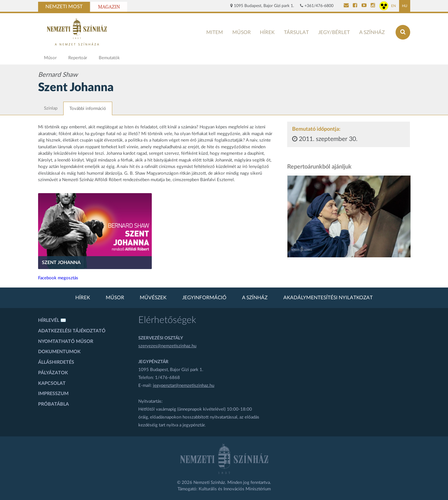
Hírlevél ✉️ (52, 320)
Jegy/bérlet (334, 32)
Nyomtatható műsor (66, 341)
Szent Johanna (61, 263)
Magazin (109, 7)
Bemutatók (109, 58)
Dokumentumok (59, 352)
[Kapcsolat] (346, 6)
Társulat (296, 32)
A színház (372, 32)
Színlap (51, 108)
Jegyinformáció (204, 298)
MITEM (215, 32)
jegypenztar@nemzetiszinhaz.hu (184, 386)
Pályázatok (53, 373)
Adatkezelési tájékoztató (72, 331)
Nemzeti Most (64, 7)
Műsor (242, 32)
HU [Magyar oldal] (405, 6)
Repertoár (78, 58)
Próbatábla (53, 404)
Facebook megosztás (58, 278)
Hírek (267, 32)
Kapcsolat (52, 383)
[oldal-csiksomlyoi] (349, 216)
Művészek (153, 298)
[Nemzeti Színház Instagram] (373, 6)
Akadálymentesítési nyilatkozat (328, 298)
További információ (88, 109)
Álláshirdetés (56, 362)
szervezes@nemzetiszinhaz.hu (167, 346)
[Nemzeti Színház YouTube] (364, 6)
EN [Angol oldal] (394, 6)
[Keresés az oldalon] (403, 32)
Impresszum (53, 394)
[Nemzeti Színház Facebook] (355, 6)
